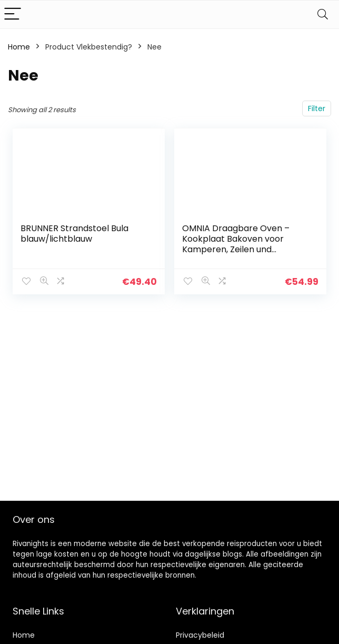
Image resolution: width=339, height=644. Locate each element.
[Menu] (13, 14)
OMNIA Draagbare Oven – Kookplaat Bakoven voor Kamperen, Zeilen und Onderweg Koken (236, 244)
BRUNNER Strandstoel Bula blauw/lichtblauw (74, 234)
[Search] (323, 14)
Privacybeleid (200, 635)
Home (19, 47)
